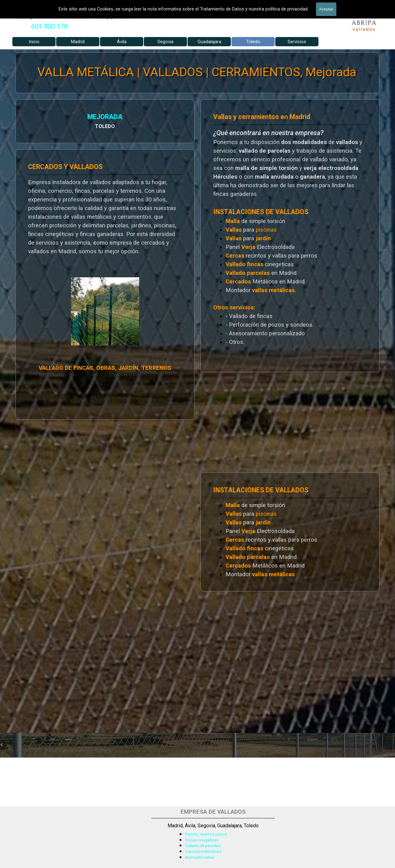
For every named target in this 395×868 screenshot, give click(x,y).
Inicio (34, 42)
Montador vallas (200, 857)
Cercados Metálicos (203, 851)
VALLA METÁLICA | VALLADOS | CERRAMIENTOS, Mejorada (197, 72)
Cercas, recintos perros (206, 834)
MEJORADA (43, 118)
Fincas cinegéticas (202, 840)
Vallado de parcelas (203, 846)
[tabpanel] (49, 27)
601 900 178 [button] (49, 26)
